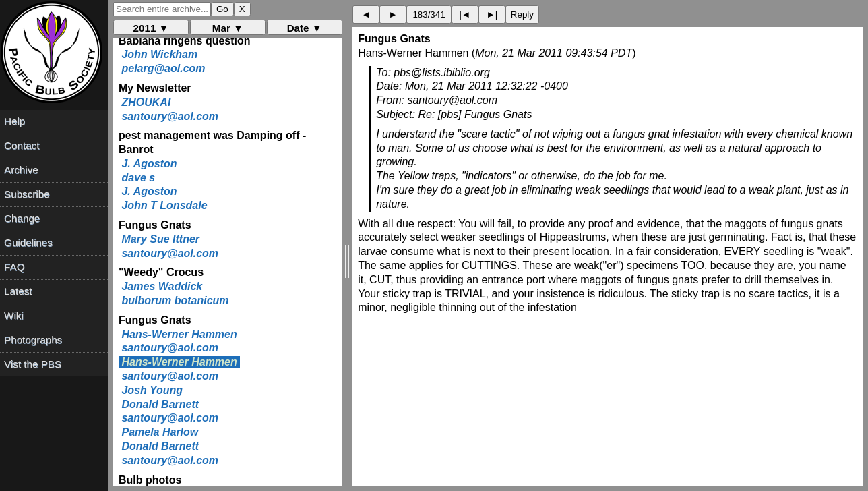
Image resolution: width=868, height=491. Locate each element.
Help (14, 121)
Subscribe (27, 194)
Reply (522, 15)
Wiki (14, 315)
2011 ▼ (151, 28)
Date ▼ (305, 28)
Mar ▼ (228, 28)
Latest (18, 291)
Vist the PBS (33, 364)
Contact (22, 145)
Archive (21, 170)
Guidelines (28, 242)
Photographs (33, 340)
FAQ (14, 267)
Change (22, 218)
